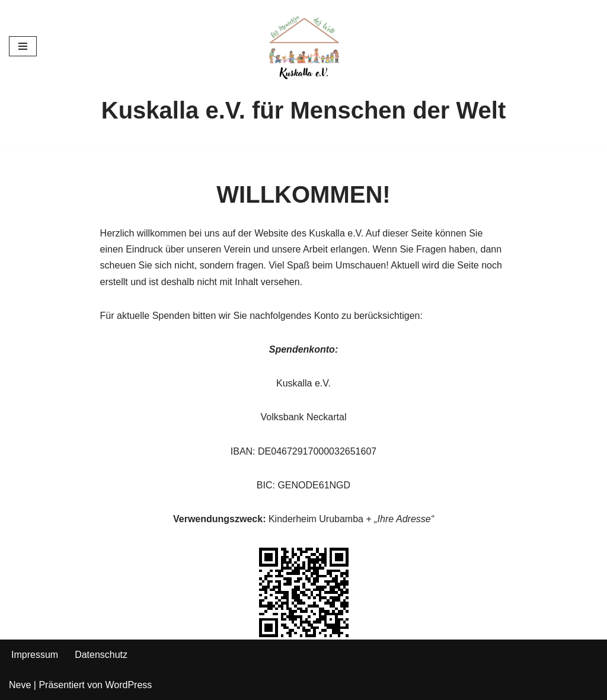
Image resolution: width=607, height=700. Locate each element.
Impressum (35, 655)
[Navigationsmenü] (23, 46)
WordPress (128, 685)
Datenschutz (101, 655)
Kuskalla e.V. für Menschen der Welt (303, 110)
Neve (20, 685)
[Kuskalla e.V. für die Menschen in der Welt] (303, 46)
